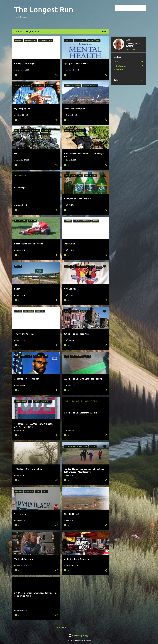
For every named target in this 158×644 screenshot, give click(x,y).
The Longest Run (44, 9)
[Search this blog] (133, 8)
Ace (128, 40)
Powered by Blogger (79, 635)
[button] (56, 75)
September (121, 66)
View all (104, 32)
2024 (116, 62)
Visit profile (131, 49)
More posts (61, 627)
